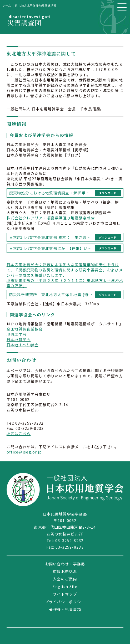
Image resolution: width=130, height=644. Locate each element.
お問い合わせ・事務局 (65, 564)
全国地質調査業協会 (25, 329)
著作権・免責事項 (65, 609)
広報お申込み (65, 571)
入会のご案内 (65, 579)
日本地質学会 (19, 339)
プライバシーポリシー (65, 602)
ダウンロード (108, 193)
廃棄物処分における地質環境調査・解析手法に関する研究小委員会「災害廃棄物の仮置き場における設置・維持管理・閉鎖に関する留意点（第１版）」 (51, 193)
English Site (65, 586)
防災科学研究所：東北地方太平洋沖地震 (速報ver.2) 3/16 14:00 (51, 295)
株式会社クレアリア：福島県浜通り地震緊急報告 (51, 218)
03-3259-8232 (69, 540)
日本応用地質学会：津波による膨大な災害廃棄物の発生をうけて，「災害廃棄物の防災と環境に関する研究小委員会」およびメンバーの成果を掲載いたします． (65, 270)
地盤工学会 (17, 334)
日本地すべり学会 (22, 345)
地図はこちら (19, 434)
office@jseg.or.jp (24, 452)
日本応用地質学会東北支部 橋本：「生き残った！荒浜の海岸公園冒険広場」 (51, 237)
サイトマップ (65, 594)
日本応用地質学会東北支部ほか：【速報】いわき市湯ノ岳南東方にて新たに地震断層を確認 (51, 248)
